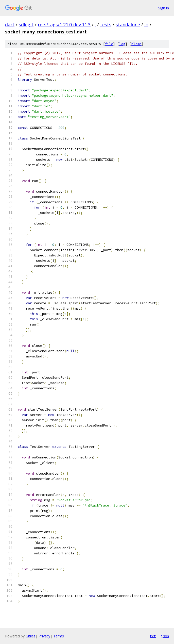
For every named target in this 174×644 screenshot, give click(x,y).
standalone (128, 25)
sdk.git (26, 25)
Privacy (44, 636)
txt (153, 636)
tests (106, 25)
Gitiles (31, 636)
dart (10, 25)
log (122, 44)
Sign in (164, 8)
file (109, 44)
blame (136, 44)
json (165, 636)
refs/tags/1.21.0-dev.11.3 (64, 25)
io (146, 25)
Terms (59, 636)
